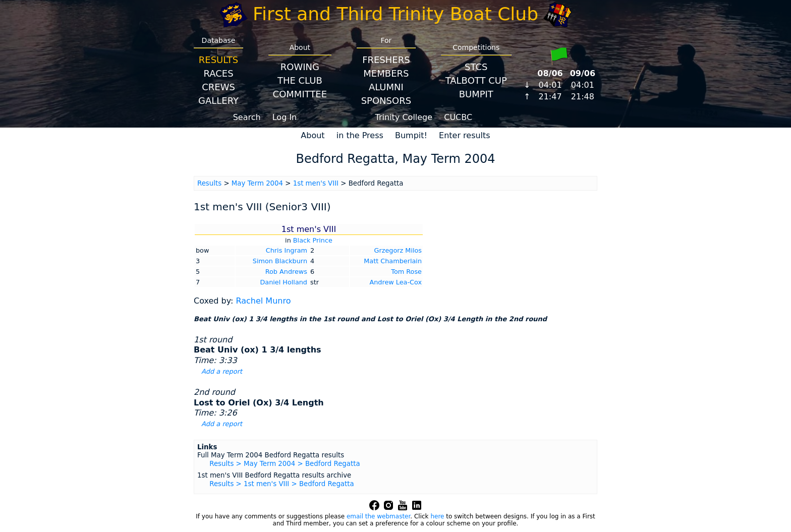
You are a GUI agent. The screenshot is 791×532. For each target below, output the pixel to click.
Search (247, 117)
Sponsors (386, 101)
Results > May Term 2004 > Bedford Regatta (285, 464)
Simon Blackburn (280, 261)
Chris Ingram (287, 250)
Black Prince (313, 240)
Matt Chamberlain (393, 261)
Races (218, 73)
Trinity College (404, 117)
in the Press (360, 135)
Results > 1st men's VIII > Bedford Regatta (281, 484)
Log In (285, 117)
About (313, 135)
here (437, 516)
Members (386, 73)
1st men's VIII (316, 183)
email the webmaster (378, 516)
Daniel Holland (284, 282)
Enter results (465, 135)
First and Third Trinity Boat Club (395, 14)
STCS (476, 67)
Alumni (386, 87)
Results (218, 60)
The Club (300, 80)
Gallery (218, 101)
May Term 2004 (257, 183)
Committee (300, 94)
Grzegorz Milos (398, 250)
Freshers (386, 60)
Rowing (300, 67)
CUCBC (458, 117)
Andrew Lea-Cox (395, 282)
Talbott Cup (476, 80)
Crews (218, 87)
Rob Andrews (286, 272)
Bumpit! (411, 135)
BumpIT (476, 94)
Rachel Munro (263, 301)
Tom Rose (406, 272)
